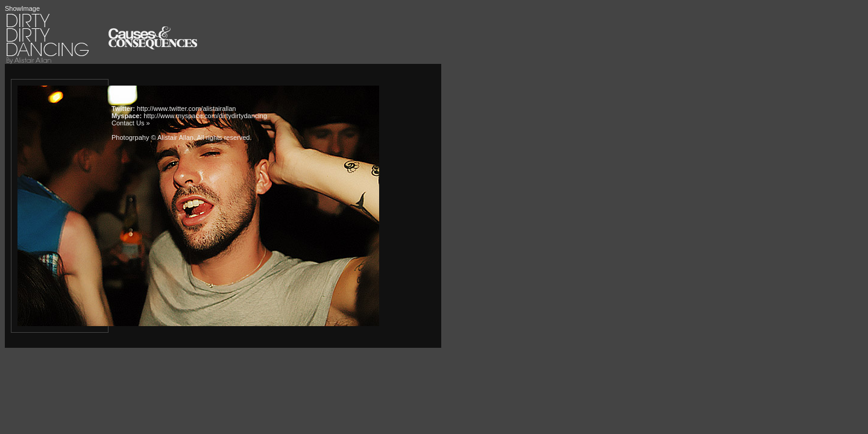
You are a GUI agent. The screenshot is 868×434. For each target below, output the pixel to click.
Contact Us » (131, 123)
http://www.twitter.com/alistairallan (186, 108)
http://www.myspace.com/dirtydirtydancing (205, 116)
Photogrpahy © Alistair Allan (153, 137)
